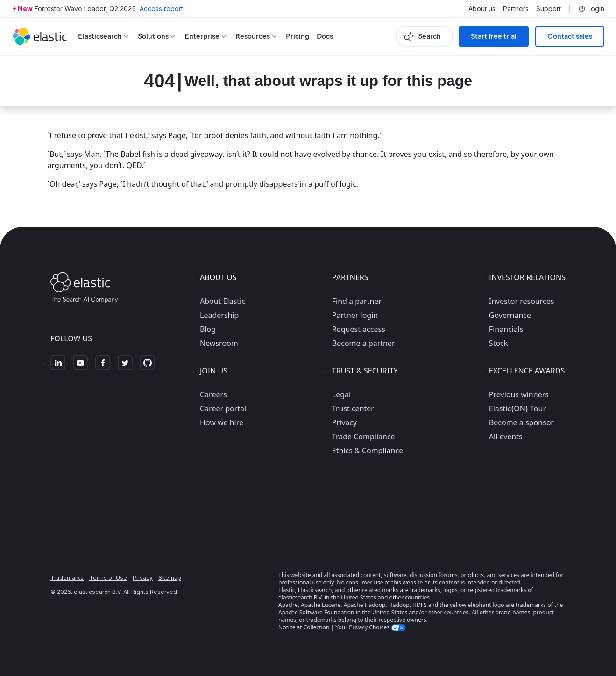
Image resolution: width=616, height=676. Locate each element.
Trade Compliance (364, 437)
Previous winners (519, 394)
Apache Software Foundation (316, 612)
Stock (498, 343)
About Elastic (223, 301)
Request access (359, 329)
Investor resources (522, 301)
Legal (341, 394)
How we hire (222, 422)
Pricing (297, 36)
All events (506, 437)
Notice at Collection (304, 627)
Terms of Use (108, 578)
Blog (208, 329)
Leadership (219, 315)
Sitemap (170, 578)
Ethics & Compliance (368, 451)
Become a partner (364, 343)
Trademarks (67, 578)
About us (482, 9)
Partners (516, 9)
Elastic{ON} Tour (517, 408)
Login (591, 9)
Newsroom (219, 343)
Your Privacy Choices (363, 627)
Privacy (344, 422)
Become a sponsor (521, 422)
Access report (161, 9)
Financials (506, 329)
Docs (325, 36)
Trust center (353, 408)
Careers (213, 394)
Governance (510, 315)
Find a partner (357, 301)
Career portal (223, 408)
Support (549, 9)
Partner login (355, 315)
